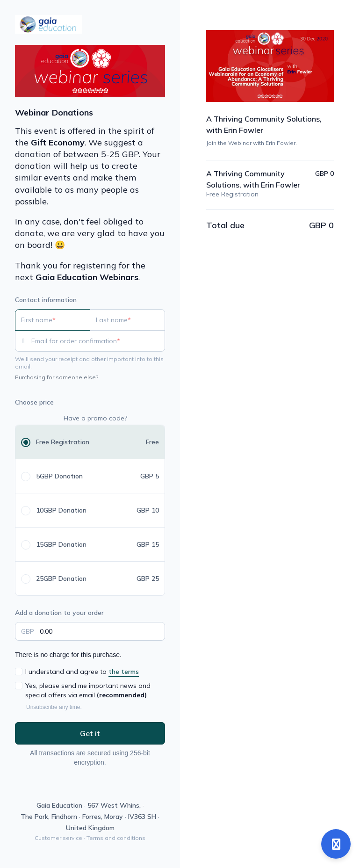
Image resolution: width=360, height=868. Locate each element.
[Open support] (336, 844)
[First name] (53, 320)
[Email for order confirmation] (98, 341)
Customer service (58, 838)
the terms (124, 672)
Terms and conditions (116, 838)
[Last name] (127, 320)
